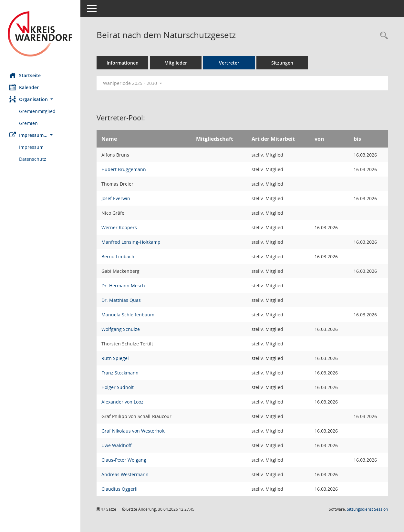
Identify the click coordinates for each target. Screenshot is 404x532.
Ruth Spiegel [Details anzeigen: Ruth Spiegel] (115, 358)
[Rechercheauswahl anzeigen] (382, 36)
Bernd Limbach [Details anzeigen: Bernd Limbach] (118, 256)
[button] (40, 99)
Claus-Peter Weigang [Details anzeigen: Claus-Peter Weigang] (124, 460)
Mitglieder (176, 63)
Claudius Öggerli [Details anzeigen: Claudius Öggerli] (120, 489)
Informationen (123, 63)
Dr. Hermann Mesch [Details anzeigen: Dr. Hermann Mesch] (124, 286)
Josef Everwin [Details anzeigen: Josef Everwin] (116, 198)
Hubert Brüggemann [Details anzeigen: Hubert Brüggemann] (124, 169)
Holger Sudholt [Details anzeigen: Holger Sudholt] (118, 387)
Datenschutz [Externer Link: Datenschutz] (33, 159)
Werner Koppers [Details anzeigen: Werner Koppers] (119, 227)
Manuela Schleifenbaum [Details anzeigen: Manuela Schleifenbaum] (128, 315)
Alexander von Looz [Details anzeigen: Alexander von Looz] (123, 402)
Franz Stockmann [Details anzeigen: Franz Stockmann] (120, 373)
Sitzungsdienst (367, 509)
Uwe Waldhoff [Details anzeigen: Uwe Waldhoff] (117, 445)
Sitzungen (283, 63)
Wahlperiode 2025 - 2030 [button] (133, 83)
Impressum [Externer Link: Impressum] (32, 147)
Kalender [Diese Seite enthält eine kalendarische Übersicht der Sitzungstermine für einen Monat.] (24, 87)
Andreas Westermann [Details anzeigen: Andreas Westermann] (125, 474)
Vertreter (229, 63)
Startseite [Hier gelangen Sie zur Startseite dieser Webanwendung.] (25, 75)
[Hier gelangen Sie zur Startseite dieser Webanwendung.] (40, 34)
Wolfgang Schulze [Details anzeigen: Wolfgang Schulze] (121, 329)
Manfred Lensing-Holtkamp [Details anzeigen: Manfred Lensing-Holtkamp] (131, 242)
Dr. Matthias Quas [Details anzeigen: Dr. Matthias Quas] (121, 300)
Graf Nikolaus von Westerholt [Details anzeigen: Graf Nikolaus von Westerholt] (133, 431)
